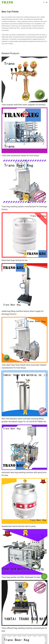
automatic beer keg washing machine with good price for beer (24, 474)
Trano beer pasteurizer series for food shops (20, 156)
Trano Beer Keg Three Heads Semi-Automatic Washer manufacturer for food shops (24, 366)
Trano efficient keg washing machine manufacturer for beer (24, 629)
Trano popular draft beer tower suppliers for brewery (23, 105)
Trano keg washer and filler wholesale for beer (21, 577)
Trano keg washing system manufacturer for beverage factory (24, 208)
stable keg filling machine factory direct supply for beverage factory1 (23, 313)
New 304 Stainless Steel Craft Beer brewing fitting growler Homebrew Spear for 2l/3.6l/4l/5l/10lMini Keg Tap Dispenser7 (24, 420)
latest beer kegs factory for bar (15, 260)
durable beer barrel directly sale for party (19, 526)
